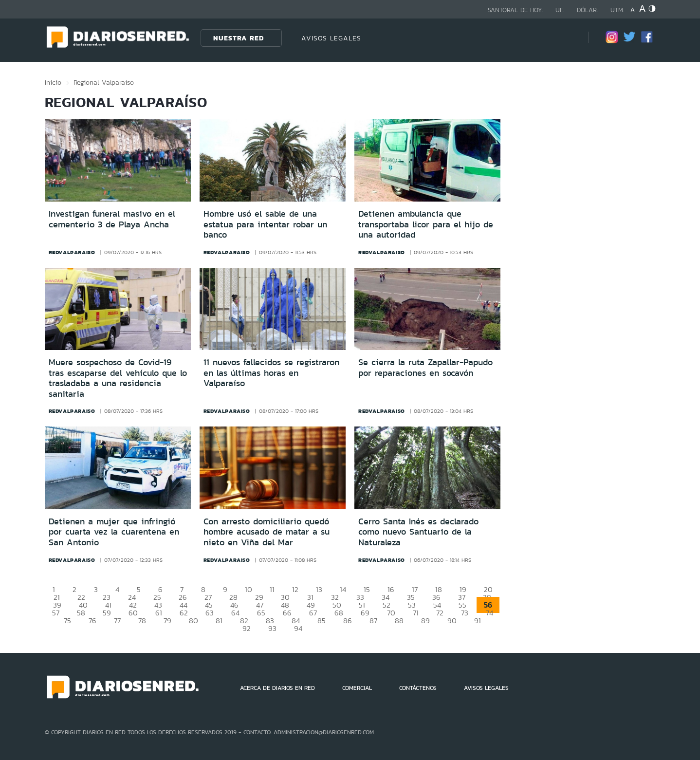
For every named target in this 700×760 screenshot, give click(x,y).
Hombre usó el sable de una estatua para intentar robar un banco (265, 224)
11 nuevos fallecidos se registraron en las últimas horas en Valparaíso (271, 373)
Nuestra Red (239, 38)
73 (465, 613)
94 (298, 628)
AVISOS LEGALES (331, 38)
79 (167, 621)
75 (67, 621)
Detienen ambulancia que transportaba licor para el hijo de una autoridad (426, 224)
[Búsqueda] (567, 38)
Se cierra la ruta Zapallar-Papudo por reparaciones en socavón (425, 368)
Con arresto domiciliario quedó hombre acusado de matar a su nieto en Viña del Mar (267, 532)
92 (247, 628)
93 (272, 628)
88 (399, 621)
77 (117, 621)
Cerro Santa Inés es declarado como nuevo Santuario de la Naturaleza (418, 532)
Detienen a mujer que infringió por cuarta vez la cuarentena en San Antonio (114, 532)
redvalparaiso (72, 252)
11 (272, 589)
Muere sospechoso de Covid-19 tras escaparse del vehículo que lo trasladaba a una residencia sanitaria (118, 378)
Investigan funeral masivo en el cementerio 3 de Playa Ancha (112, 219)
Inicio (53, 82)
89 (425, 621)
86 (348, 621)
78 (142, 621)
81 (219, 621)
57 (56, 613)
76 (92, 621)
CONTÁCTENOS (418, 688)
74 (489, 613)
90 (452, 621)
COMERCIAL (357, 688)
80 (193, 621)
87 (373, 621)
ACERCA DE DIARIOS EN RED (277, 688)
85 (322, 621)
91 (478, 621)
